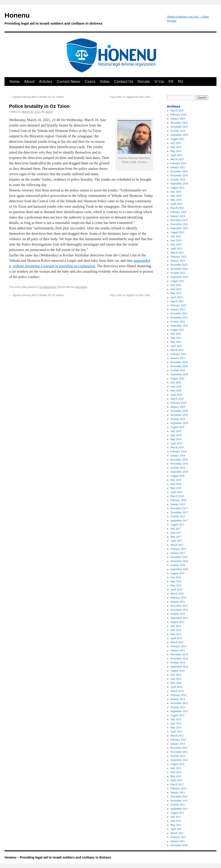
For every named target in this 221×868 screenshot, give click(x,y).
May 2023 (176, 244)
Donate (144, 82)
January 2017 (178, 553)
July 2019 (176, 431)
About (29, 82)
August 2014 (177, 671)
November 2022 (179, 269)
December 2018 (179, 460)
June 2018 (176, 484)
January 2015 (178, 650)
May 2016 (176, 585)
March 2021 (177, 350)
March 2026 (177, 111)
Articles (46, 82)
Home (14, 82)
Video (105, 82)
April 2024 (176, 204)
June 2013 (176, 723)
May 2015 (176, 634)
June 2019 (176, 435)
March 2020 (177, 399)
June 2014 (176, 679)
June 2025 (176, 147)
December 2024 (179, 171)
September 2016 (179, 569)
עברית (159, 82)
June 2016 (176, 581)
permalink (81, 287)
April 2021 (176, 346)
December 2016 (179, 557)
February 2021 (178, 354)
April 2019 (176, 443)
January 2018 (178, 504)
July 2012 (176, 768)
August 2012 (177, 764)
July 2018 (176, 480)
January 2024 (178, 216)
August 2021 (177, 330)
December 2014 (179, 654)
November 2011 (179, 801)
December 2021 (179, 313)
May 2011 (176, 825)
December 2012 (179, 748)
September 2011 (179, 809)
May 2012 (176, 776)
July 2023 (176, 236)
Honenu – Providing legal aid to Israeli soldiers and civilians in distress (58, 857)
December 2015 (179, 606)
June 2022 (176, 289)
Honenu (83, 20)
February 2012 (178, 788)
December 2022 (179, 265)
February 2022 (178, 305)
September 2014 (179, 667)
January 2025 (178, 167)
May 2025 (176, 151)
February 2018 (178, 500)
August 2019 (177, 427)
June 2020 (176, 387)
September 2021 (179, 326)
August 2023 (177, 232)
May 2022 (176, 293)
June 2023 (176, 240)
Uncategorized (48, 287)
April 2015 (176, 638)
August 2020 (177, 378)
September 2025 (179, 135)
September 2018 (179, 472)
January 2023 (178, 261)
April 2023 (176, 249)
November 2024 (179, 175)
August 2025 (177, 139)
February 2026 (178, 115)
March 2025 (177, 159)
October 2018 (178, 468)
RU (181, 82)
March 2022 (177, 301)
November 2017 (179, 512)
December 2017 (179, 508)
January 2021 (178, 358)
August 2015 (177, 622)
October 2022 (178, 273)
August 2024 (177, 188)
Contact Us (124, 82)
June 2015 (176, 630)
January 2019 (178, 456)
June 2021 (176, 338)
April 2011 (176, 829)
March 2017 (177, 545)
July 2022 (176, 285)
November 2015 (179, 610)
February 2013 (178, 740)
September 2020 (179, 374)
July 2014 (176, 675)
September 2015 (179, 618)
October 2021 (178, 322)
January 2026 (178, 119)
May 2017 (176, 537)
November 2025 (179, 127)
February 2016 (178, 598)
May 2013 (176, 728)
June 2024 (176, 196)
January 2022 (178, 309)
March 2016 (177, 594)
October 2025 (178, 131)
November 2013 (179, 703)
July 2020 (176, 382)
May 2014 (176, 683)
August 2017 (177, 525)
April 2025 (176, 155)
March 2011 (177, 833)
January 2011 (178, 841)
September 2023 (179, 228)
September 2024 (179, 184)
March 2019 (177, 447)
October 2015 (178, 614)
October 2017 (178, 516)
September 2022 (179, 277)
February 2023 (178, 257)
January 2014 (178, 699)
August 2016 (177, 573)
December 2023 (179, 220)
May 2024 (176, 200)
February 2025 (178, 163)
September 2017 (179, 520)
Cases (90, 82)
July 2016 (176, 577)
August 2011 (177, 813)
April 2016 (176, 589)
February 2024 (178, 212)
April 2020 (176, 395)
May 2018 (176, 488)
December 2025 (179, 123)
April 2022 (176, 297)
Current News (68, 82)
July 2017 (176, 529)
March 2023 (177, 253)
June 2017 (176, 533)
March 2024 (177, 208)
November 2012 (179, 752)
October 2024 (178, 180)
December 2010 (179, 845)
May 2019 (176, 439)
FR (171, 82)
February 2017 (178, 549)
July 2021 (176, 334)
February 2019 (178, 451)
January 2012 (178, 792)
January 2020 (178, 407)
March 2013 (177, 736)
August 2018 (177, 476)
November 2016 (179, 561)
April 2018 (176, 492)
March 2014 (177, 691)
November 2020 (179, 366)
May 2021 (176, 342)
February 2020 (178, 403)
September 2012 (179, 760)
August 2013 (177, 715)
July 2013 (176, 719)
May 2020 (176, 391)
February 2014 (178, 695)
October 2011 (178, 805)
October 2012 (178, 756)
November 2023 (179, 224)
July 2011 (176, 817)
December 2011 (179, 797)
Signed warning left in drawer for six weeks (36, 97)
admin (49, 112)
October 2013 (178, 707)
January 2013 (178, 744)
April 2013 (176, 732)
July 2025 (176, 143)
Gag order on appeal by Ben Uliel (132, 97)
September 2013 (179, 711)
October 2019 (178, 419)
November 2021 (179, 318)
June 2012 (176, 772)
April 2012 (176, 780)
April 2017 (176, 541)
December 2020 (179, 362)
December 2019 (179, 411)
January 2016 (178, 602)
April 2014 (176, 687)
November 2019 (179, 415)
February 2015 (178, 646)
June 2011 (176, 821)
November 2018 (179, 464)
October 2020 (178, 370)
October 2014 (178, 663)
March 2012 (177, 784)
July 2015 (176, 626)
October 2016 (178, 565)
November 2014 (179, 658)
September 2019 (179, 423)
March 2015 (177, 642)
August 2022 (177, 281)
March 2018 (177, 496)
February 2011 (178, 837)
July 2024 (176, 192)
